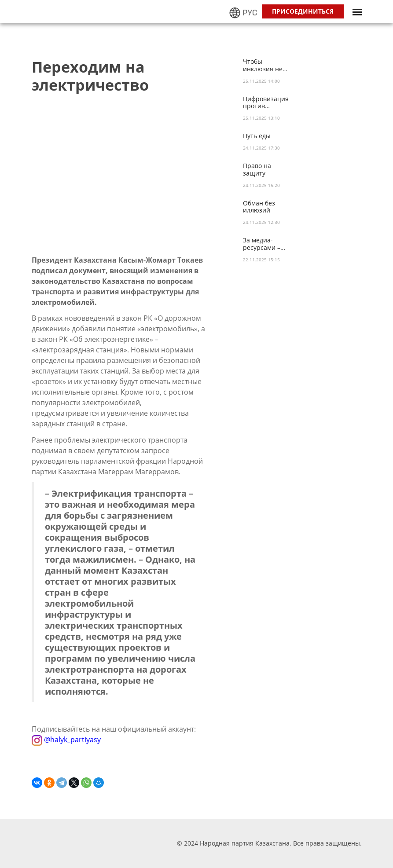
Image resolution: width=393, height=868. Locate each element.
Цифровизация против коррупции (266, 103)
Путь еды (257, 136)
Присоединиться (303, 11)
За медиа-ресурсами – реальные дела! (267, 244)
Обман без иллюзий (259, 207)
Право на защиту (257, 170)
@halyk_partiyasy (66, 739)
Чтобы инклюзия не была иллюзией (267, 66)
